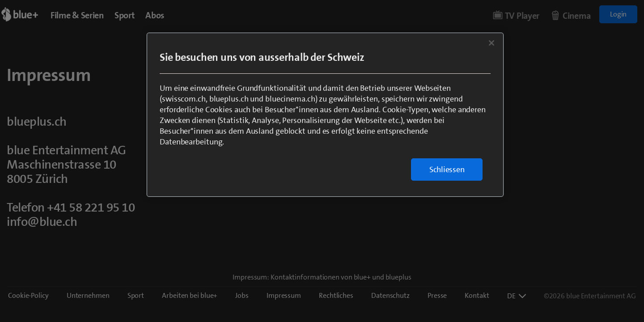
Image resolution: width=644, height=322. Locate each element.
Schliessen (447, 169)
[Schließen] (491, 43)
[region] (325, 115)
